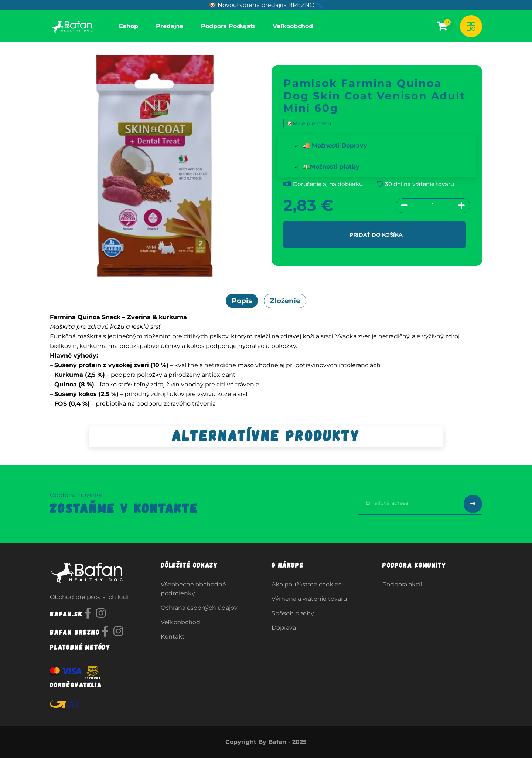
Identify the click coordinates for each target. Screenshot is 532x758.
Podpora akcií (402, 584)
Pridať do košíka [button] (376, 234)
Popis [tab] (242, 301)
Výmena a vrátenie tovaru (309, 599)
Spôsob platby (293, 613)
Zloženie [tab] (285, 301)
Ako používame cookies (306, 584)
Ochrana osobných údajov (199, 608)
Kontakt (173, 637)
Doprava (284, 628)
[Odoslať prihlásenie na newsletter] (473, 504)
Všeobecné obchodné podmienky (193, 589)
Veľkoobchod (180, 622)
